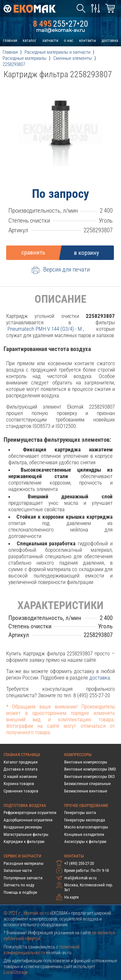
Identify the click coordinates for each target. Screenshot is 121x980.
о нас (69, 40)
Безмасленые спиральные (87, 784)
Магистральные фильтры (26, 834)
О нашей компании (20, 777)
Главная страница (22, 755)
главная (10, 40)
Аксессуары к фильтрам (85, 841)
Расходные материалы (24, 863)
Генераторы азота (80, 813)
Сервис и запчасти (22, 856)
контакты (88, 40)
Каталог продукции (21, 762)
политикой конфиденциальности (41, 950)
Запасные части (18, 870)
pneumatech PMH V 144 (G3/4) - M (45, 329)
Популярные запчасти (23, 878)
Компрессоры (78, 755)
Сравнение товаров (21, 791)
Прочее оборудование (86, 805)
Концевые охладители (84, 834)
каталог (30, 40)
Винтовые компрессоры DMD (90, 769)
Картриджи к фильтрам (24, 841)
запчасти (50, 40)
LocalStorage (16, 972)
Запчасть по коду (19, 885)
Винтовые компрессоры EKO (90, 777)
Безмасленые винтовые (86, 791)
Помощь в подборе (20, 892)
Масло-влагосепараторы (86, 827)
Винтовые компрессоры (86, 762)
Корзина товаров (19, 784)
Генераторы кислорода (85, 820)
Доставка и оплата (20, 769)
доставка (110, 40)
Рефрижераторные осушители (30, 813)
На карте (71, 897)
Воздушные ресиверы (23, 827)
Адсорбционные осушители (28, 820)
